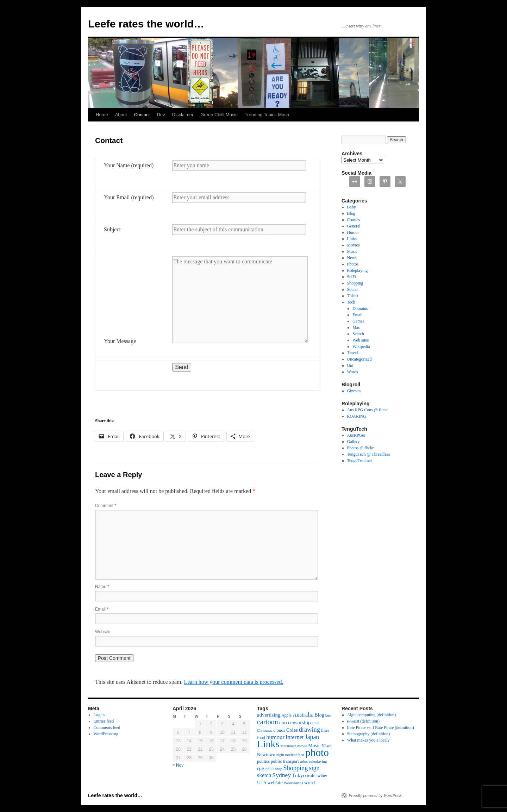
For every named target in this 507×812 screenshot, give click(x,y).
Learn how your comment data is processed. (233, 682)
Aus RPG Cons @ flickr (368, 410)
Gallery (353, 442)
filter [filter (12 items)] (325, 730)
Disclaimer (183, 115)
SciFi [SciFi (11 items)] (270, 769)
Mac (356, 327)
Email (102, 609)
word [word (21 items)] (310, 782)
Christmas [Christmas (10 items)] (265, 730)
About (121, 115)
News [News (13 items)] (326, 746)
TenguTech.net (360, 461)
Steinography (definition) (369, 734)
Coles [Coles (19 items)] (292, 730)
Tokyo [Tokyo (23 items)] (299, 775)
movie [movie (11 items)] (302, 746)
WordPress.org (106, 734)
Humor (353, 232)
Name (102, 587)
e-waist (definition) (363, 721)
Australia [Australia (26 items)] (303, 715)
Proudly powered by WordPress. (376, 795)
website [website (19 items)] (275, 782)
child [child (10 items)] (316, 723)
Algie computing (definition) (372, 715)
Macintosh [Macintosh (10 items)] (288, 746)
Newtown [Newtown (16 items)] (266, 754)
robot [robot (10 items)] (304, 761)
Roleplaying (358, 270)
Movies (353, 245)
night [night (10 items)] (280, 755)
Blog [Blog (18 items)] (319, 715)
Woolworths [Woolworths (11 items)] (293, 783)
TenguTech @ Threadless (369, 454)
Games (358, 321)
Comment (106, 506)
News (352, 258)
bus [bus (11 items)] (328, 715)
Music (352, 251)
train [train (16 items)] (311, 776)
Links (352, 239)
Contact (142, 115)
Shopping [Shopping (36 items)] (296, 768)
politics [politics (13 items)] (263, 761)
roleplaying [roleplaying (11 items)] (318, 761)
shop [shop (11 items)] (278, 769)
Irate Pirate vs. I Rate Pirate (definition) (381, 727)
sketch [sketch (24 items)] (264, 775)
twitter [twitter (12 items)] (322, 776)
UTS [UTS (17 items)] (262, 783)
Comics (354, 220)
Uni (350, 366)
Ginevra (354, 391)
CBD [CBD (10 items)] (283, 723)
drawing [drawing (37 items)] (309, 730)
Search (358, 334)
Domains (360, 308)
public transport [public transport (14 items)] (285, 761)
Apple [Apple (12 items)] (286, 715)
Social (352, 289)
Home (102, 115)
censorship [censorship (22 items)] (299, 722)
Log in (99, 715)
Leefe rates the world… (146, 24)
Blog (351, 213)
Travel (353, 353)
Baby (352, 207)
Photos (353, 264)
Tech (351, 302)
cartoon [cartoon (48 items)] (268, 722)
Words (353, 372)
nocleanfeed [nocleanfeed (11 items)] (295, 755)
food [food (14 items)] (261, 738)
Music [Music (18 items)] (314, 745)
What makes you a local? (368, 740)
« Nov (178, 765)
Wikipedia (361, 346)
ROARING (357, 416)
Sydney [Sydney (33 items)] (281, 775)
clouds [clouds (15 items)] (279, 730)
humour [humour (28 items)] (275, 737)
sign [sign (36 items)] (314, 768)
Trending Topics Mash (267, 115)
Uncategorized (359, 359)
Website (103, 632)
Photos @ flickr (361, 448)
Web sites (361, 340)
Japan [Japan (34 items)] (312, 737)
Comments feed (107, 727)
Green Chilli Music (219, 115)
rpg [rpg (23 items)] (261, 768)
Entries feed (104, 721)
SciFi (352, 277)
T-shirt (353, 296)
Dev (161, 115)
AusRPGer (356, 435)
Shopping (355, 283)
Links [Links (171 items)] (268, 744)
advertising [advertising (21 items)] (269, 715)
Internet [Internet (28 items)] (295, 737)
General (354, 226)
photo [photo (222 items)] (317, 752)
